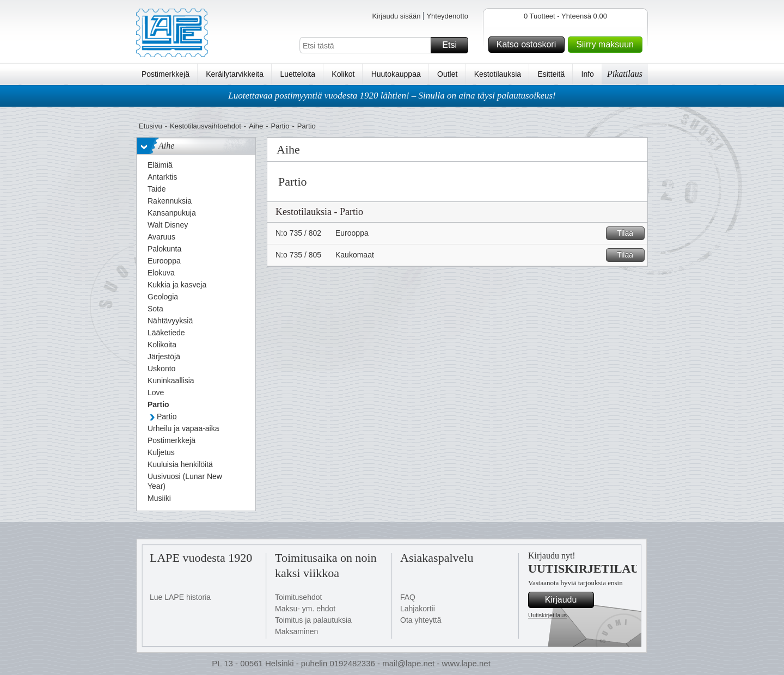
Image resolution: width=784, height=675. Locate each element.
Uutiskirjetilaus (547, 615)
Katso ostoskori (529, 45)
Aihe (256, 126)
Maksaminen (296, 631)
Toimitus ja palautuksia (313, 620)
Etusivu (151, 126)
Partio (280, 126)
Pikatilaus (625, 74)
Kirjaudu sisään (396, 16)
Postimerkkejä (166, 74)
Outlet (447, 74)
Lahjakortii (418, 609)
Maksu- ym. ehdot (305, 609)
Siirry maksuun (608, 45)
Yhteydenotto (447, 16)
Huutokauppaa (396, 74)
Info (588, 74)
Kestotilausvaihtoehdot (206, 126)
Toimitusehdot (298, 597)
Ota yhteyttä (421, 620)
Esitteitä (551, 74)
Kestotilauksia (498, 74)
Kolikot (343, 74)
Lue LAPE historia (180, 597)
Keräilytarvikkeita (235, 74)
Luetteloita (298, 74)
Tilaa (629, 233)
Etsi (454, 45)
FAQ (408, 597)
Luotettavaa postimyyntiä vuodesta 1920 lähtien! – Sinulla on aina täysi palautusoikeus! (392, 96)
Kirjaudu (568, 600)
